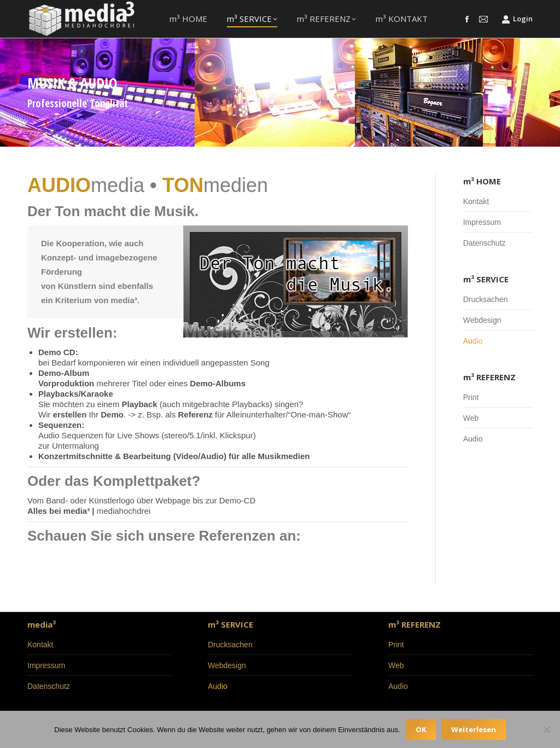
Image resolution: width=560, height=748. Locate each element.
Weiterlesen (474, 729)
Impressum (482, 222)
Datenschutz (485, 243)
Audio (473, 341)
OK (421, 729)
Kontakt (476, 201)
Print (471, 397)
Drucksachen (486, 299)
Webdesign (482, 320)
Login (517, 19)
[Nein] (546, 729)
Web (471, 418)
